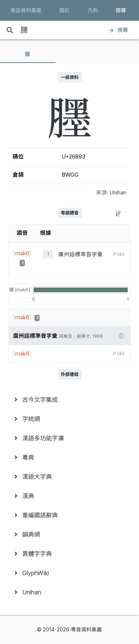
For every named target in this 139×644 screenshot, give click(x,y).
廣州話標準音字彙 (80, 254)
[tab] (28, 54)
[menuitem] (69, 400)
